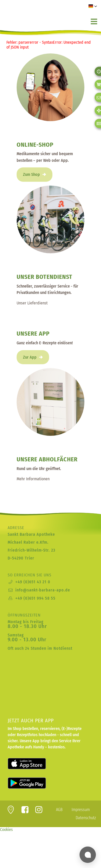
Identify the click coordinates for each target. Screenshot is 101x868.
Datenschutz (86, 818)
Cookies (6, 830)
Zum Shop (31, 174)
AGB (59, 810)
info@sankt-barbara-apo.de (43, 590)
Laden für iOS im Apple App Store (33, 764)
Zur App (30, 357)
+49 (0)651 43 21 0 (33, 582)
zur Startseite (35, 15)
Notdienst (63, 648)
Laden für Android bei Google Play (33, 783)
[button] (93, 6)
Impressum (81, 810)
